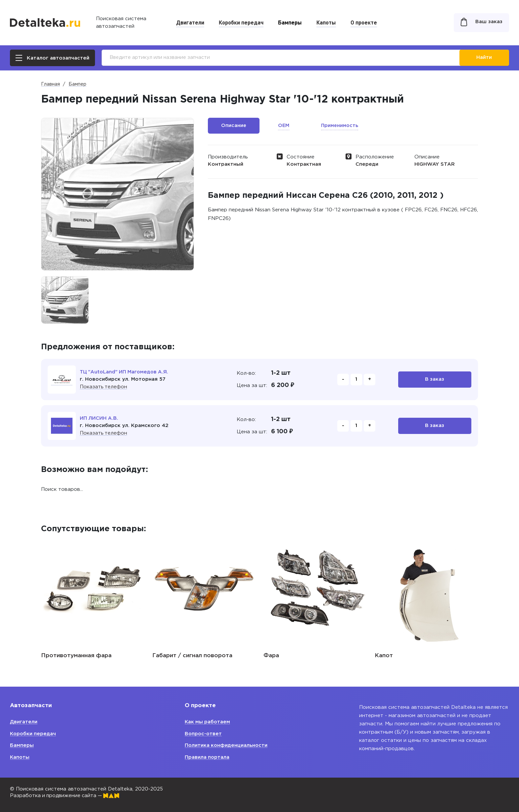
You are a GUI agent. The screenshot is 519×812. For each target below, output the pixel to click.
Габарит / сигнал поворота (192, 656)
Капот (384, 656)
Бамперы (290, 22)
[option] (65, 300)
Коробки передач (241, 22)
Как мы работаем (208, 722)
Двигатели (190, 22)
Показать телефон (104, 387)
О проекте (364, 22)
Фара (271, 656)
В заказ (435, 380)
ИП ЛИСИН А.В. (99, 418)
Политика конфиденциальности (227, 745)
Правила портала (207, 757)
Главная (50, 84)
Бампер (77, 84)
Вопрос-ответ (204, 734)
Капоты (326, 22)
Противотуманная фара (76, 656)
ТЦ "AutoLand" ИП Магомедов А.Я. (125, 372)
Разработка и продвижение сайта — (66, 796)
